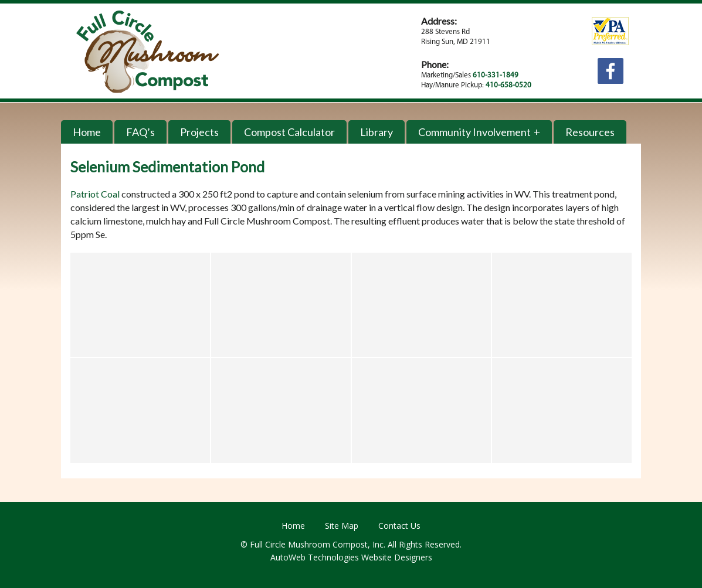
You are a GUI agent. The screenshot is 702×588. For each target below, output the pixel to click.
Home (87, 132)
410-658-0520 (508, 85)
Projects (199, 132)
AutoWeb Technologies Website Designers (351, 557)
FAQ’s (140, 132)
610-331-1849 (496, 75)
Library (377, 132)
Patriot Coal (95, 194)
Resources (590, 132)
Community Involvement (474, 132)
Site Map (342, 526)
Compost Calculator (289, 132)
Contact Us (399, 526)
